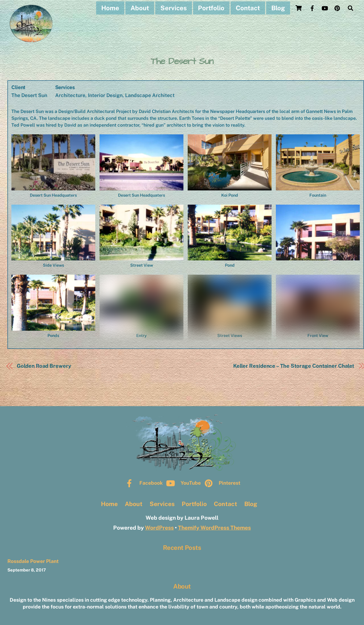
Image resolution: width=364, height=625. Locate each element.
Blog (278, 8)
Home (110, 8)
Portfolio (211, 8)
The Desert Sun (182, 61)
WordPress (159, 527)
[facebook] (312, 8)
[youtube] (325, 8)
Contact (248, 8)
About (140, 8)
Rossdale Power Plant (33, 561)
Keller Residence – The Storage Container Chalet (294, 366)
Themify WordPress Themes (214, 527)
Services (174, 8)
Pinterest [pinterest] (221, 483)
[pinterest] (337, 8)
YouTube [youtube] (182, 483)
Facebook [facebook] (143, 483)
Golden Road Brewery (44, 366)
